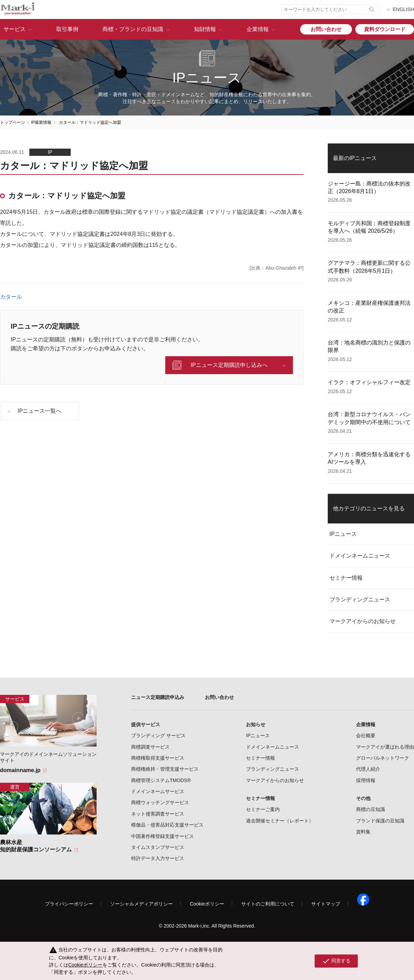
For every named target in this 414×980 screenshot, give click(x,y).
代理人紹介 (368, 769)
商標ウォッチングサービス (160, 802)
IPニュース (343, 534)
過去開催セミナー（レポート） (280, 821)
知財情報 (205, 29)
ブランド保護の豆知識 (380, 821)
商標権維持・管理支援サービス (165, 769)
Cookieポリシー (207, 904)
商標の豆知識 (371, 809)
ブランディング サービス (158, 736)
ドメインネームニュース (360, 556)
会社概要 (366, 736)
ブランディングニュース (360, 599)
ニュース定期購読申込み (158, 697)
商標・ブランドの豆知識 (133, 29)
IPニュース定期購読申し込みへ (229, 365)
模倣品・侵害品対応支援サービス (167, 825)
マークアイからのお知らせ (363, 621)
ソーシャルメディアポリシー (141, 904)
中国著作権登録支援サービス (162, 836)
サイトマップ (326, 904)
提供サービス (146, 724)
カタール (11, 297)
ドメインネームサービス (158, 791)
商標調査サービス (150, 747)
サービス (14, 29)
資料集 (363, 832)
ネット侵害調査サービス (158, 814)
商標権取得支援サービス (158, 758)
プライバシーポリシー (69, 904)
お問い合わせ (326, 29)
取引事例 (67, 29)
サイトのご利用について (268, 904)
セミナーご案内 (263, 809)
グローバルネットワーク (383, 758)
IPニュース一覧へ (40, 411)
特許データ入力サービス (158, 858)
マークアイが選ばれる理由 (385, 747)
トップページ (12, 122)
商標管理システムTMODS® (161, 780)
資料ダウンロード (385, 29)
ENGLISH (403, 9)
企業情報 (258, 29)
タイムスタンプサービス (158, 847)
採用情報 (366, 780)
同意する (336, 961)
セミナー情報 (346, 578)
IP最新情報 (41, 122)
